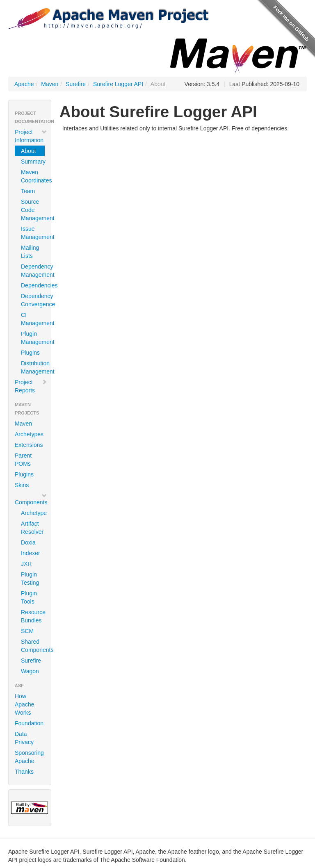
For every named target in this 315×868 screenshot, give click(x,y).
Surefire (76, 84)
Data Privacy (24, 738)
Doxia (28, 542)
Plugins (30, 353)
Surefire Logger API (118, 84)
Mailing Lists (30, 252)
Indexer (31, 553)
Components (31, 499)
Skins (22, 485)
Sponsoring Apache (29, 757)
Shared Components (33, 646)
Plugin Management (33, 338)
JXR (26, 564)
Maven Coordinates (33, 176)
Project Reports (31, 386)
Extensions (29, 445)
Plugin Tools (29, 597)
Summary (33, 162)
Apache (24, 84)
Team (28, 191)
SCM (27, 631)
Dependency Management (33, 271)
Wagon (30, 671)
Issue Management (33, 233)
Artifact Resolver (32, 528)
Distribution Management (33, 367)
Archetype (33, 513)
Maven (50, 84)
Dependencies (33, 285)
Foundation (29, 723)
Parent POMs (23, 460)
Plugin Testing (30, 579)
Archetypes (29, 434)
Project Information (31, 136)
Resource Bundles (33, 616)
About (29, 151)
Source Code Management (33, 210)
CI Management (33, 319)
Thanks (24, 772)
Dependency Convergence (33, 300)
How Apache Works (24, 704)
